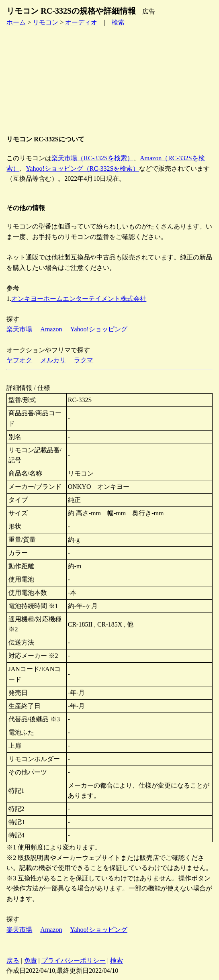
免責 (31, 961)
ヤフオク (19, 360)
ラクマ (84, 360)
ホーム (16, 22)
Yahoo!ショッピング (99, 329)
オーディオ (81, 22)
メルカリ (53, 360)
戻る (13, 961)
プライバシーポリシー (74, 961)
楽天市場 (19, 329)
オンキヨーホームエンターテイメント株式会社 (79, 299)
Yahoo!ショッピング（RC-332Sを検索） (82, 168)
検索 (118, 22)
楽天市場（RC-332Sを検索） (92, 158)
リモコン (45, 22)
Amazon (51, 329)
